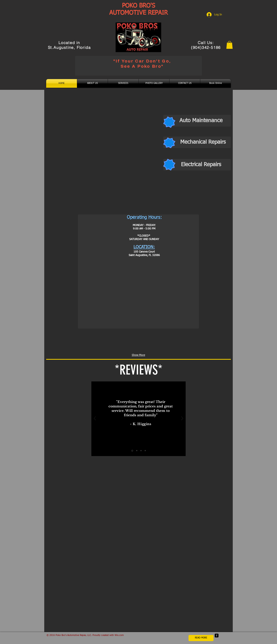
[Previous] (95, 419)
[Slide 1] (132, 451)
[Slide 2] (137, 451)
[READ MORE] (201, 638)
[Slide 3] (141, 451)
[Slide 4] (145, 451)
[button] (229, 45)
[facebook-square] (217, 636)
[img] (65, 343)
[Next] (182, 419)
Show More (138, 355)
